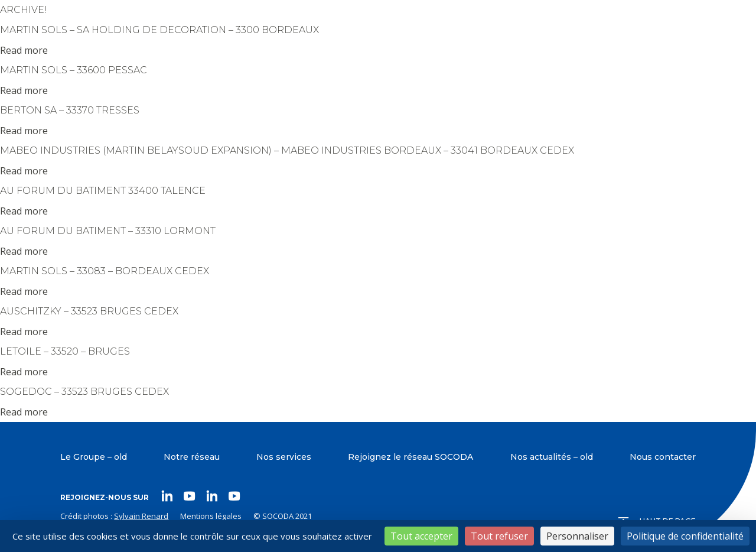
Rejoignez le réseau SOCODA (410, 457)
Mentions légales (211, 516)
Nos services (284, 457)
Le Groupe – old (94, 457)
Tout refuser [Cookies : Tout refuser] (499, 536)
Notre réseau (192, 457)
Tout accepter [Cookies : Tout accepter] (421, 536)
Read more (24, 50)
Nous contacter (663, 457)
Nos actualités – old (552, 457)
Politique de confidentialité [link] (685, 536)
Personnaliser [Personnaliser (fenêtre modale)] (577, 536)
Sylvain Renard (141, 516)
